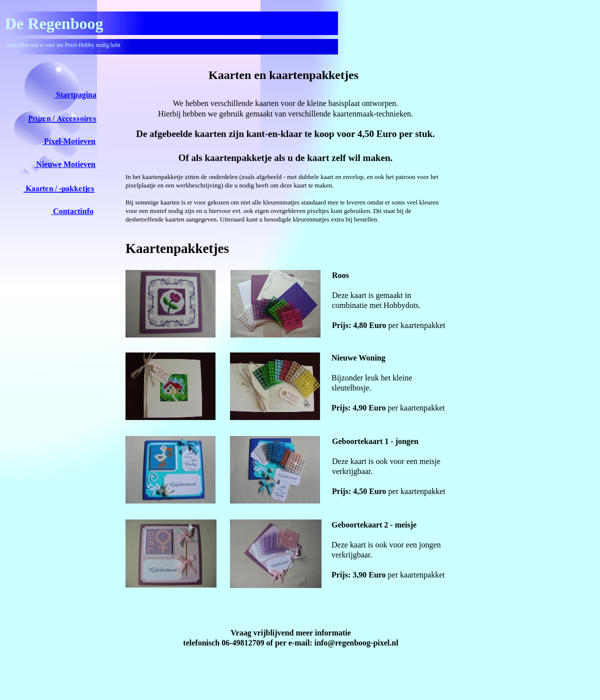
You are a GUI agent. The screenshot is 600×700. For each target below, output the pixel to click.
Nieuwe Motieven (65, 164)
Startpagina (75, 95)
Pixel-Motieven (69, 141)
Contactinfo (72, 211)
